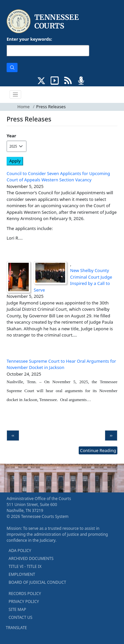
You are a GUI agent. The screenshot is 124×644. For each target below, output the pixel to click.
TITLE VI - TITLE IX (25, 566)
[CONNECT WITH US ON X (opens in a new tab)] (41, 80)
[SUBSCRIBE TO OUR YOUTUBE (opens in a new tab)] (55, 80)
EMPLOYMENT (22, 574)
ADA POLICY (20, 551)
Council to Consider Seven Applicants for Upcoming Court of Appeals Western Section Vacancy (58, 177)
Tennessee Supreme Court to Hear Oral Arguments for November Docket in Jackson (61, 364)
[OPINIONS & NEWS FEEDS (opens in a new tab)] (68, 80)
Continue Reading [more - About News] (98, 450)
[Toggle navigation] (16, 95)
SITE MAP (17, 609)
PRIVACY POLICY (24, 601)
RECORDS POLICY (25, 594)
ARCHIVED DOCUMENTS (31, 558)
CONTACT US (21, 617)
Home (24, 107)
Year (11, 136)
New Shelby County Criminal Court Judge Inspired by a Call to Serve (73, 280)
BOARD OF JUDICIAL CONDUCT (37, 582)
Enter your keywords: (29, 39)
